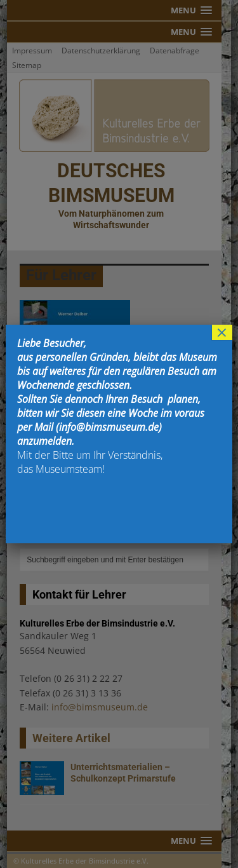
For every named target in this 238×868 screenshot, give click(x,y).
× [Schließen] (222, 332)
